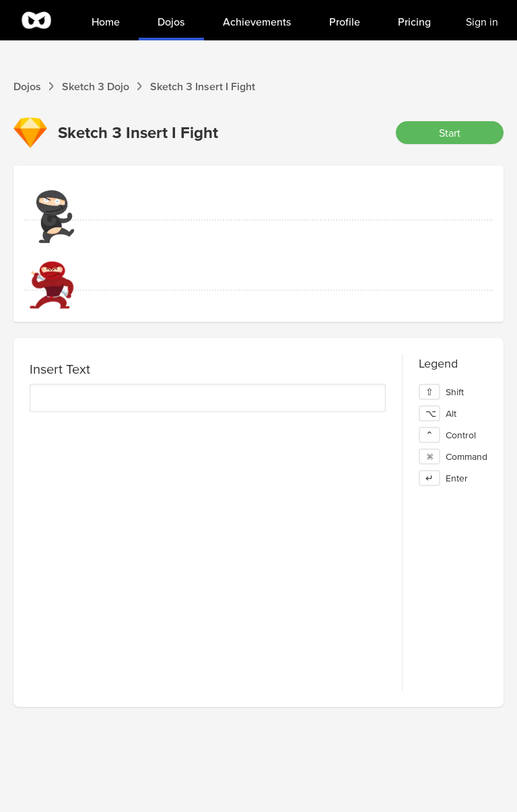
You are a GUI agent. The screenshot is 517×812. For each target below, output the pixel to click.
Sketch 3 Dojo (96, 86)
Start (450, 133)
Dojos (27, 86)
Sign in (482, 22)
